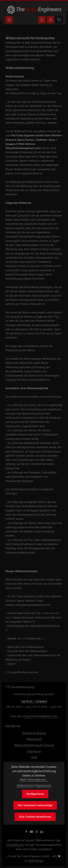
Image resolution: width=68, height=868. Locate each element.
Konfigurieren (35, 800)
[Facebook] (27, 832)
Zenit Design (36, 861)
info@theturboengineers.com (40, 716)
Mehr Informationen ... (34, 786)
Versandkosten (15, 845)
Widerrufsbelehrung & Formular (34, 745)
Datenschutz (34, 739)
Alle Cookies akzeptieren (35, 823)
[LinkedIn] (42, 832)
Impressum (34, 751)
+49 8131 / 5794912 (34, 701)
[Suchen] (42, 20)
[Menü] (9, 20)
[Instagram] (37, 832)
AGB (34, 757)
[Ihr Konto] (51, 20)
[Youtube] (32, 832)
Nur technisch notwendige (35, 811)
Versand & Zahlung (34, 733)
